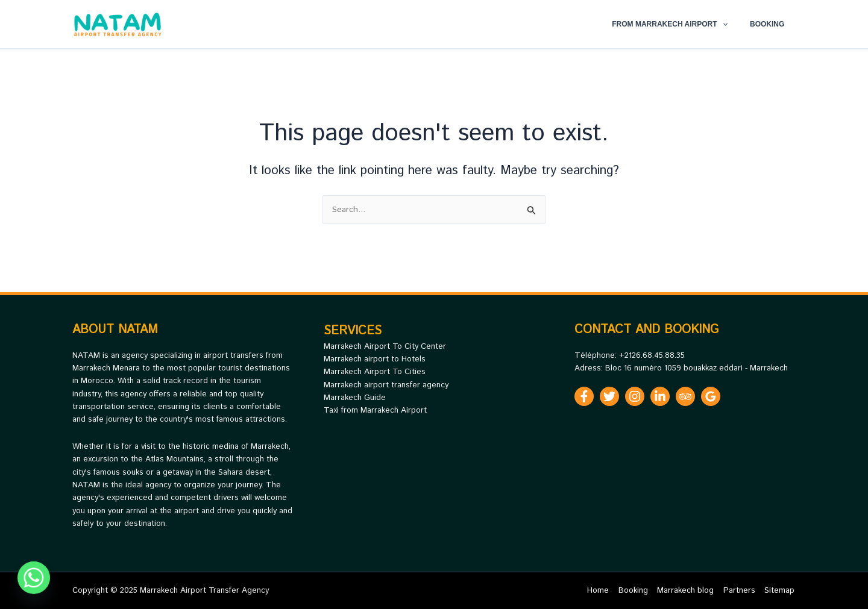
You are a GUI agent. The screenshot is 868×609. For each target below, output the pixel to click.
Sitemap (781, 591)
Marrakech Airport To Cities (375, 372)
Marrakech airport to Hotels (375, 359)
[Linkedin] (660, 396)
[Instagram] (635, 396)
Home (605, 591)
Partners (742, 591)
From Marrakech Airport (681, 24)
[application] (734, 24)
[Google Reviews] (711, 396)
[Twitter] (609, 396)
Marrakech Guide (355, 398)
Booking (771, 24)
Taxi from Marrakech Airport (375, 411)
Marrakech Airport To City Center (385, 347)
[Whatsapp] (34, 578)
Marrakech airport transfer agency (386, 385)
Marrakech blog (689, 591)
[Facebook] (584, 396)
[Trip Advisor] (685, 396)
